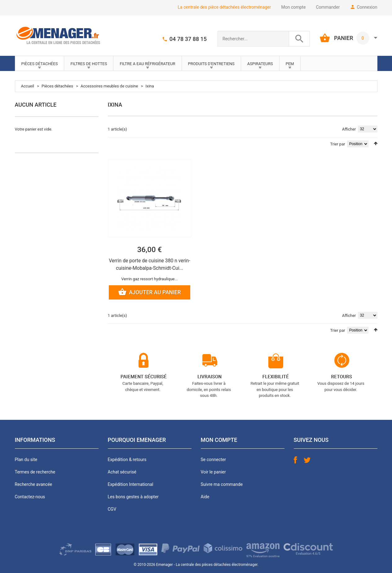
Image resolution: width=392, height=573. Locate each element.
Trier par (338, 144)
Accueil (28, 86)
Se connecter (213, 460)
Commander (328, 7)
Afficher (349, 129)
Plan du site (26, 460)
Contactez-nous (30, 497)
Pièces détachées (57, 86)
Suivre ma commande (222, 485)
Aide (205, 497)
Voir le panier (213, 472)
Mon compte (294, 7)
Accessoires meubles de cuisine (109, 86)
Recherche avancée (34, 485)
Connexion (367, 7)
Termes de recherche (35, 472)
